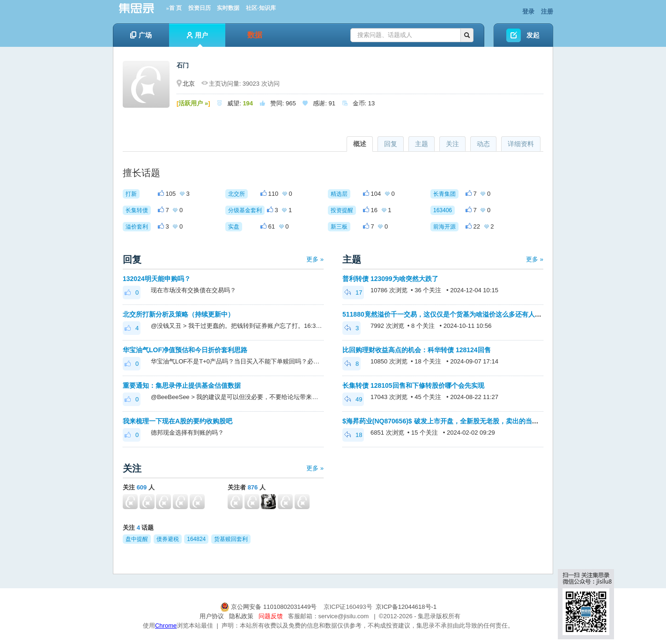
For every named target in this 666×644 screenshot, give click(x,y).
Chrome (166, 625)
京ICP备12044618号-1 (406, 607)
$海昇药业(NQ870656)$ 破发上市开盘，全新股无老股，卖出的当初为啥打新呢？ (460, 421)
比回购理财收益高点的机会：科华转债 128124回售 (417, 350)
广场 (141, 35)
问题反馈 (271, 616)
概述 (360, 144)
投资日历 (200, 8)
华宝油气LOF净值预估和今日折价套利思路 (185, 350)
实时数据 (228, 8)
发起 (533, 35)
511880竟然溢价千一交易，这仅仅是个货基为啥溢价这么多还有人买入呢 (448, 314)
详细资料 (521, 144)
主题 (422, 144)
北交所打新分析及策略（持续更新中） (178, 314)
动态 (483, 144)
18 (353, 435)
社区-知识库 (261, 8)
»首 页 (174, 8)
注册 (547, 11)
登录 (528, 11)
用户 (197, 39)
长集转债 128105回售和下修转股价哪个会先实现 (413, 385)
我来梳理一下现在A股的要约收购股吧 (178, 421)
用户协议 (212, 616)
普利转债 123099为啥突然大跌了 (390, 279)
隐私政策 (241, 616)
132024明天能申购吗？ (157, 279)
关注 (452, 144)
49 (353, 399)
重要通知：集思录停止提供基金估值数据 (182, 385)
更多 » (315, 259)
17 (353, 292)
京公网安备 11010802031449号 (269, 607)
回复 (391, 144)
